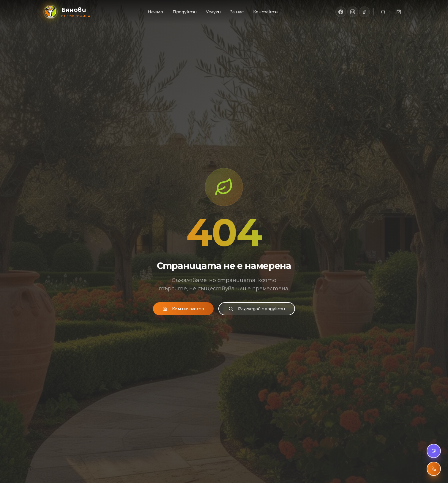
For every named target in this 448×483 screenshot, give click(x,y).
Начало (155, 12)
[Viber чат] (434, 451)
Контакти (266, 12)
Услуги (213, 12)
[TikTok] (365, 12)
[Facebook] (341, 12)
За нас (237, 12)
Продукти (185, 12)
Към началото (183, 308)
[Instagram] (353, 12)
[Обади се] (434, 469)
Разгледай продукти (257, 308)
